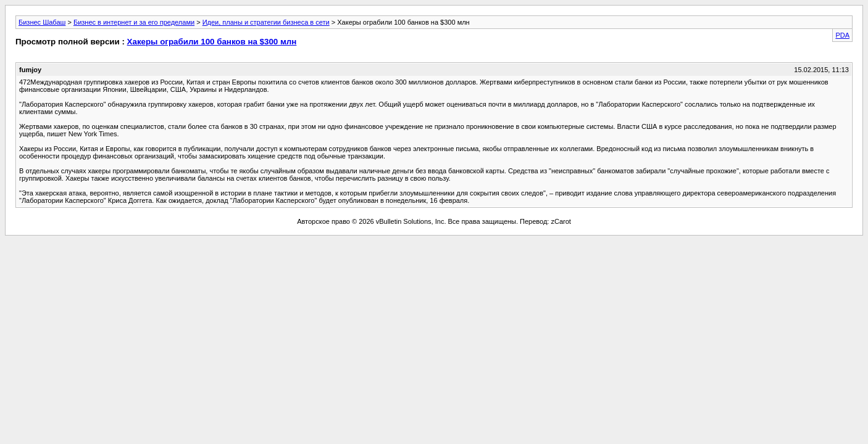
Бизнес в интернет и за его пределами (134, 22)
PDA (842, 35)
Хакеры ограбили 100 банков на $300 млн (212, 42)
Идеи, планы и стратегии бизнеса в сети (266, 22)
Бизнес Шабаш (42, 22)
